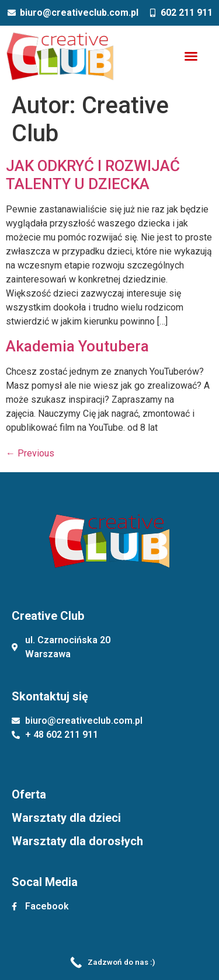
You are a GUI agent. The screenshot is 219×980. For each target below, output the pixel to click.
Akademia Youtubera (77, 346)
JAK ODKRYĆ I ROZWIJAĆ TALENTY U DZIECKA (93, 175)
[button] (191, 56)
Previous (30, 453)
